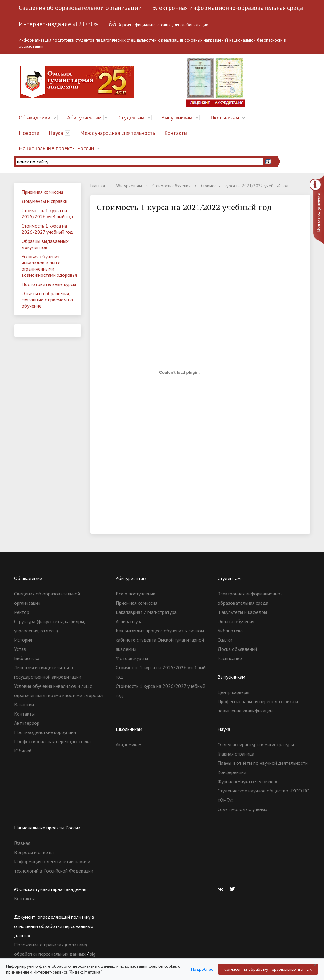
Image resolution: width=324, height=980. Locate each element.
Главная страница (236, 754)
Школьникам (224, 117)
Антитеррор (27, 723)
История (23, 640)
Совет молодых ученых (242, 809)
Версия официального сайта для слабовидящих (158, 24)
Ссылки (225, 640)
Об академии (34, 117)
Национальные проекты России (56, 148)
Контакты (176, 133)
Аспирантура (129, 621)
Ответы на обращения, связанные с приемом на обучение (47, 300)
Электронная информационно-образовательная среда (228, 8)
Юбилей (23, 751)
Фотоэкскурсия (132, 658)
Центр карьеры (233, 692)
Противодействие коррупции (45, 732)
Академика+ (129, 744)
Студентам (131, 117)
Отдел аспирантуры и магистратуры (256, 744)
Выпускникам (177, 117)
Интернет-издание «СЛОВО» (58, 24)
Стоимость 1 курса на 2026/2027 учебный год (47, 229)
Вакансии (24, 704)
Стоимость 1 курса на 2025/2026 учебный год (47, 213)
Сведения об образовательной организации (80, 8)
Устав (20, 649)
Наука (56, 133)
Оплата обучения (236, 621)
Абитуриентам (84, 117)
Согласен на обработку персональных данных (268, 969)
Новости (29, 133)
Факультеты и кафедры (242, 612)
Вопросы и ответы (34, 852)
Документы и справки (44, 201)
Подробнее (202, 969)
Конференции (232, 772)
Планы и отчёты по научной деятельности (263, 763)
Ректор (22, 612)
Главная (98, 186)
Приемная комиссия (42, 192)
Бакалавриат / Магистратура (146, 612)
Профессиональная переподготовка (52, 741)
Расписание (230, 658)
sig (93, 954)
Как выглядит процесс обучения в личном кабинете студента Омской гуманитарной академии (160, 640)
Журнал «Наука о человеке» (247, 781)
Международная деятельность (118, 133)
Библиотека (27, 658)
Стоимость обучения (171, 186)
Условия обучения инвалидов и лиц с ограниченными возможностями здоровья (49, 266)
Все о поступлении (136, 594)
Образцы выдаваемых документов (45, 244)
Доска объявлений (237, 649)
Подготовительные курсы (49, 284)
